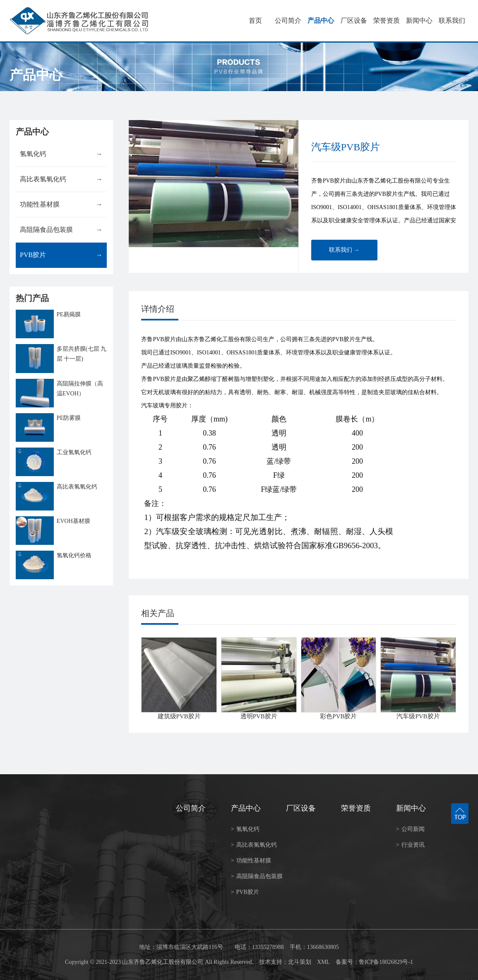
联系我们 (452, 20)
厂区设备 (354, 20)
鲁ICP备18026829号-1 (386, 962)
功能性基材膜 (61, 205)
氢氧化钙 (61, 154)
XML (323, 962)
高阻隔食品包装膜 (61, 230)
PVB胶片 (61, 255)
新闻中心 (419, 20)
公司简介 (288, 20)
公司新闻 (410, 829)
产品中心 (321, 20)
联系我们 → (344, 250)
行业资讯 (410, 845)
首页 (255, 20)
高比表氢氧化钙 (61, 179)
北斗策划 (300, 962)
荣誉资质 (387, 20)
